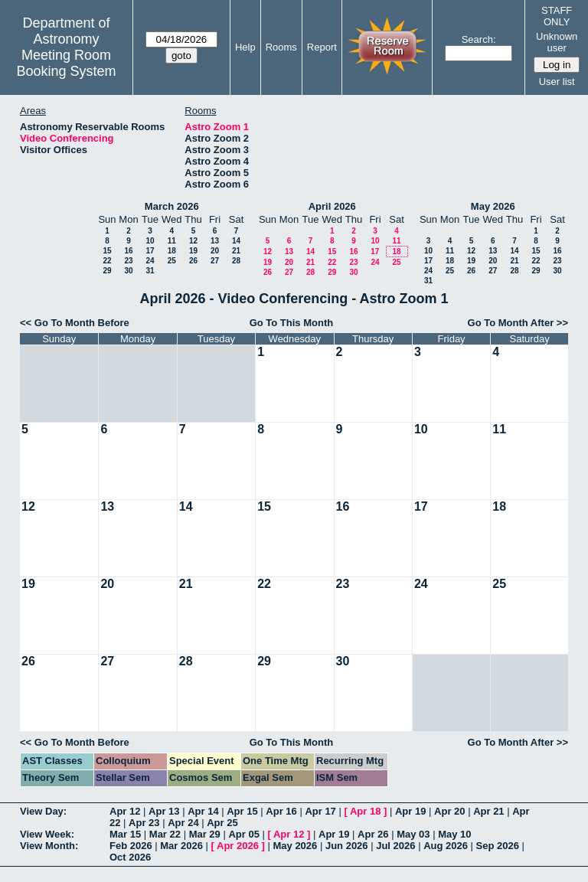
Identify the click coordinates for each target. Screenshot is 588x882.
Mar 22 (165, 834)
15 (107, 251)
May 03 (413, 834)
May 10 (454, 834)
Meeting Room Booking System (66, 63)
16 (128, 251)
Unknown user (557, 42)
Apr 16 (281, 811)
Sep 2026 (498, 846)
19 (193, 251)
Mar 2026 (181, 846)
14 (236, 241)
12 (193, 241)
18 (172, 251)
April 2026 (332, 206)
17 (150, 251)
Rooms (281, 47)
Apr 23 (144, 823)
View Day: (43, 811)
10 (150, 241)
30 (128, 271)
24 (150, 261)
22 (107, 261)
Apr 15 (242, 811)
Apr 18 (365, 811)
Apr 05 (243, 834)
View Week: (47, 834)
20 (215, 251)
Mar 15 (125, 834)
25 (172, 261)
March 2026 (172, 206)
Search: (479, 39)
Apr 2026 (238, 846)
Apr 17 (320, 811)
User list (557, 82)
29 (107, 271)
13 (215, 241)
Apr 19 (410, 811)
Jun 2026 (347, 846)
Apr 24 (183, 823)
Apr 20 (449, 811)
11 (172, 241)
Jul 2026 (395, 846)
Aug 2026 (446, 846)
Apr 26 (373, 834)
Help (245, 47)
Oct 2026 (130, 857)
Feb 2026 (131, 846)
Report (322, 47)
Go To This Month (292, 323)
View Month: (49, 846)
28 (236, 261)
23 (128, 261)
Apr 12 (125, 811)
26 (193, 261)
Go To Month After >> (518, 323)
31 (150, 271)
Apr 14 (203, 811)
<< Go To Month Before (75, 323)
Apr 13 (164, 811)
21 (236, 251)
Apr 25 (222, 823)
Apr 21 (488, 811)
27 (215, 261)
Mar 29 (205, 834)
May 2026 (493, 206)
